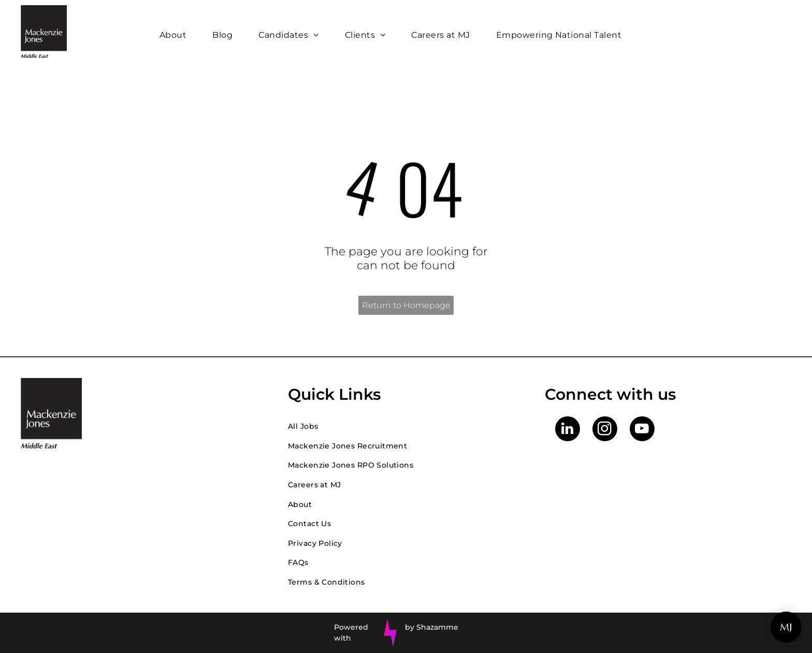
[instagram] (605, 430)
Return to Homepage (406, 305)
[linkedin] (568, 430)
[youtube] (642, 430)
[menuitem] (176, 35)
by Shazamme (432, 627)
